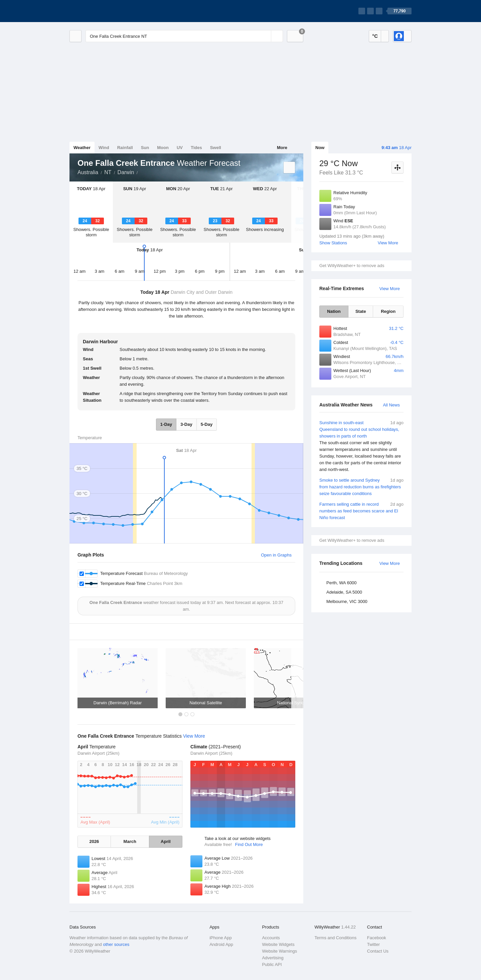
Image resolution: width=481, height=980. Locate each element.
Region (388, 311)
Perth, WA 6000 (342, 583)
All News (391, 405)
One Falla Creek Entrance (141, 172)
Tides (196, 148)
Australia (88, 172)
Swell (216, 148)
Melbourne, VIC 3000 (347, 601)
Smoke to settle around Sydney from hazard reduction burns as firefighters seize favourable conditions (361, 486)
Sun (145, 148)
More (282, 148)
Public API (272, 964)
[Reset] (265, 36)
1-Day (166, 424)
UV (180, 148)
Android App (221, 944)
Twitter (373, 944)
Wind (104, 148)
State (361, 311)
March (130, 841)
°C (375, 36)
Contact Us (378, 951)
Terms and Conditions (336, 938)
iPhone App (221, 938)
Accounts (271, 938)
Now (320, 148)
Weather (82, 148)
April (166, 841)
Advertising (273, 958)
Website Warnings (279, 951)
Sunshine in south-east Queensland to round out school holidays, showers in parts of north (361, 446)
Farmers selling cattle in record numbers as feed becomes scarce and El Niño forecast (361, 511)
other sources (116, 944)
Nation (334, 311)
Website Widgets (278, 944)
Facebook (377, 938)
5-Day (207, 424)
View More (388, 243)
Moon (163, 148)
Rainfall (125, 148)
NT (108, 172)
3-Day (186, 424)
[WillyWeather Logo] (101, 11)
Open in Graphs (276, 555)
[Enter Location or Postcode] (184, 36)
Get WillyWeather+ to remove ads (352, 266)
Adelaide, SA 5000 (344, 592)
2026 (94, 841)
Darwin (126, 172)
